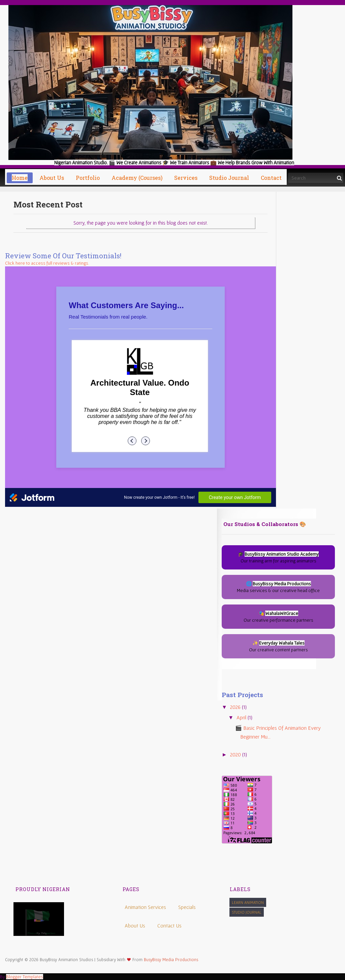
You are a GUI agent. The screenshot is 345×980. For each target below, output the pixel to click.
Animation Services (145, 907)
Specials (187, 907)
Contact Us (169, 925)
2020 (236, 754)
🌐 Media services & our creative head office (278, 587)
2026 (236, 707)
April (242, 717)
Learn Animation (248, 902)
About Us (135, 925)
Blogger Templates (25, 977)
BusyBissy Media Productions (171, 960)
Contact (271, 178)
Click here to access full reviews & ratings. (47, 263)
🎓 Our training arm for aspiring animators (278, 557)
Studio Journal (247, 912)
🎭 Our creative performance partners (278, 617)
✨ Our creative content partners (278, 646)
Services (186, 178)
